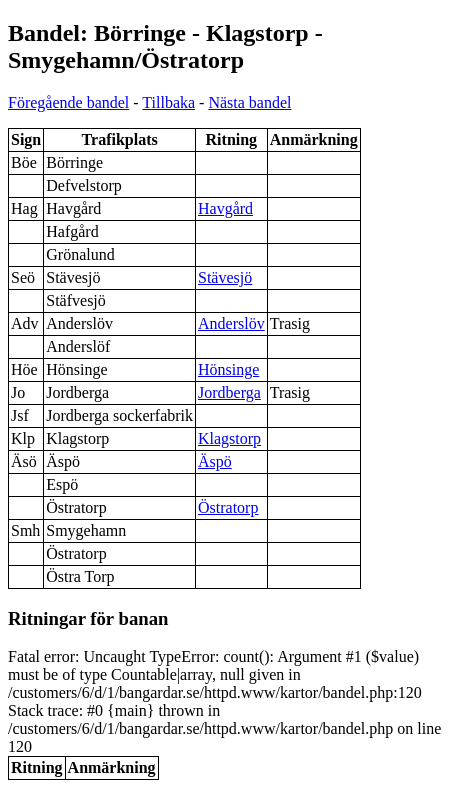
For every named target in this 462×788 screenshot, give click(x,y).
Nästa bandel (249, 102)
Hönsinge (228, 369)
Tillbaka (168, 102)
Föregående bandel (68, 102)
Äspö (215, 461)
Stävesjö (225, 277)
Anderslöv (231, 323)
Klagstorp (229, 438)
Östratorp (228, 507)
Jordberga (229, 392)
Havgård (225, 208)
